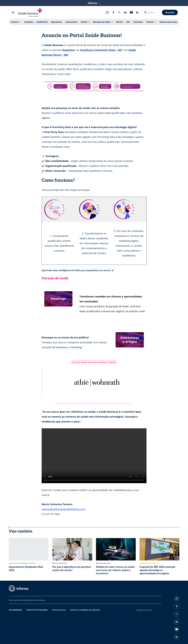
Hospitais (29, 22)
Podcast (150, 22)
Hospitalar (68, 50)
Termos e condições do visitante (85, 610)
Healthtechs (42, 22)
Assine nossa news (168, 22)
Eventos (15, 22)
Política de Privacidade (37, 610)
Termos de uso (59, 610)
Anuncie (170, 12)
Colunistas (138, 22)
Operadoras (56, 22)
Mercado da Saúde (102, 22)
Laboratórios (71, 22)
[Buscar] (146, 12)
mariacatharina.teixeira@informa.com (63, 509)
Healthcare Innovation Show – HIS (101, 50)
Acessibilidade (15, 610)
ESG (128, 22)
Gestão (84, 22)
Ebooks (120, 22)
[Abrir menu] (13, 12)
